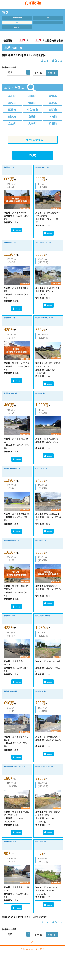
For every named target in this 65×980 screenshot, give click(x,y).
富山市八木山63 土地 (48, 859)
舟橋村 (32, 122)
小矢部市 (32, 115)
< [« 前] (42, 65)
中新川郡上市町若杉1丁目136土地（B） (48, 784)
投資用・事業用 (17, 31)
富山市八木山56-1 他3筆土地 (48, 631)
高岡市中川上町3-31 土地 (16, 405)
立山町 (12, 129)
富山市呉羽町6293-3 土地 (48, 175)
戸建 (48, 19)
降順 (52, 78)
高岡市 (32, 101)
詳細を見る (17, 236)
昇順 (40, 78)
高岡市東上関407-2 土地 (16, 252)
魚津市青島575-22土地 (16, 629)
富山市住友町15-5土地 (16, 326)
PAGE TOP (32, 959)
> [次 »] (61, 65)
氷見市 (12, 108)
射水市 (12, 122)
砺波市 (12, 115)
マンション (48, 25)
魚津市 (53, 101)
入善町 (32, 129)
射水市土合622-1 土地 (47, 481)
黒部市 (53, 108)
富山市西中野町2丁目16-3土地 (16, 555)
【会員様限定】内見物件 (17, 19)
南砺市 (53, 115)
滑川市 (32, 108)
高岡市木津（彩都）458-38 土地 (15, 481)
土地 (17, 25)
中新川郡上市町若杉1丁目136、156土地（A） (17, 784)
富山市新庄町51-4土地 (48, 706)
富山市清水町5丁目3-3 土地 (16, 708)
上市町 (53, 122)
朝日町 (53, 129)
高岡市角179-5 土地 (47, 553)
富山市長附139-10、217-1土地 (47, 252)
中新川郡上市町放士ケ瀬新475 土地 (47, 328)
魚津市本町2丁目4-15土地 (16, 861)
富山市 (12, 101)
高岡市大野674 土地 (16, 173)
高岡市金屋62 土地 (46, 403)
